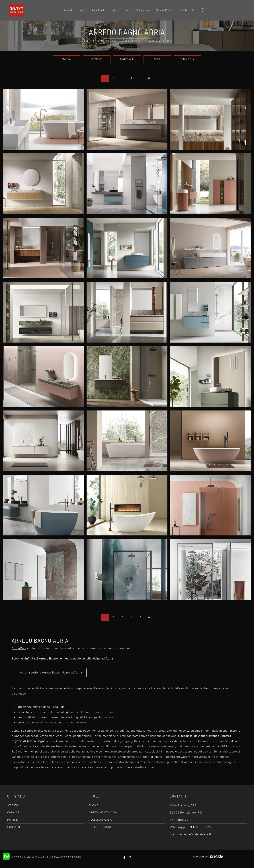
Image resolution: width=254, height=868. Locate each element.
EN (194, 10)
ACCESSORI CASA (100, 820)
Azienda (69, 10)
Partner (83, 10)
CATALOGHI (15, 813)
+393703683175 (199, 827)
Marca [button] (66, 59)
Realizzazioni (143, 10)
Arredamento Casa (104, 41)
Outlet (127, 10)
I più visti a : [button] (188, 59)
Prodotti (114, 10)
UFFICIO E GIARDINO (102, 827)
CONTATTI (14, 827)
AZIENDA (13, 805)
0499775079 (185, 820)
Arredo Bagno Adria (159, 41)
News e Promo (164, 10)
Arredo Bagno (131, 41)
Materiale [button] (127, 59)
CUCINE (93, 805)
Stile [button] (157, 59)
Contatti (182, 10)
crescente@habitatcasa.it (194, 834)
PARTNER (13, 820)
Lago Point (98, 10)
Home (85, 41)
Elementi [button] (97, 59)
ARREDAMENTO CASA (103, 813)
